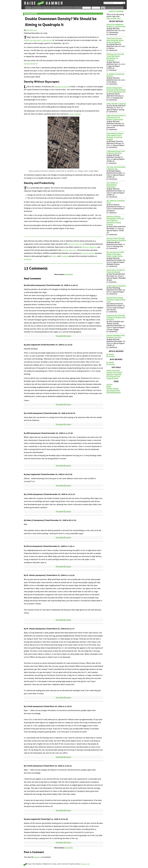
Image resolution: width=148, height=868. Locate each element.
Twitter (54, 256)
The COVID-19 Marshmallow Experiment (112, 185)
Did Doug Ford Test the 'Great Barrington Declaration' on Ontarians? (115, 57)
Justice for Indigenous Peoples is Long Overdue (116, 25)
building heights (30, 64)
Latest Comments (113, 370)
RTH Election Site (113, 376)
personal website (88, 253)
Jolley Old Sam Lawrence (116, 104)
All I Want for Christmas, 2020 (116, 202)
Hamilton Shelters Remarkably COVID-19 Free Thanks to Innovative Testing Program (115, 220)
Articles (109, 385)
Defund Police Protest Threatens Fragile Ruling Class (116, 300)
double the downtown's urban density (38, 40)
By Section (111, 356)
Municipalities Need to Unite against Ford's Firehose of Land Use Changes (115, 136)
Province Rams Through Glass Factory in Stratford (116, 239)
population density (62, 87)
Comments (56, 8)
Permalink (60, 336)
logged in (37, 857)
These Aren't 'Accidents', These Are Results (116, 271)
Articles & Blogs (113, 389)
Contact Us (86, 864)
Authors (46, 8)
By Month (110, 354)
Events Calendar (116, 11)
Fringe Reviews (112, 378)
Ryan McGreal (31, 30)
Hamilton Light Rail (75, 244)
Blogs (109, 387)
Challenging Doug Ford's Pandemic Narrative (116, 152)
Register (78, 8)
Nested (67, 274)
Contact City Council (114, 372)
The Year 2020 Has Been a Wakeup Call (116, 168)
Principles (37, 8)
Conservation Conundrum (116, 286)
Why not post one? (114, 18)
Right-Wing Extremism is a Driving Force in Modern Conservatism (116, 117)
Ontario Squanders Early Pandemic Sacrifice (116, 336)
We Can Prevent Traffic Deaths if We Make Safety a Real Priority (115, 254)
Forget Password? (115, 8)
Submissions (67, 8)
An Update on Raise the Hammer (115, 75)
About (28, 8)
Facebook (64, 256)
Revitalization (30, 14)
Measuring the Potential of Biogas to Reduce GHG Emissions (116, 318)
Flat (72, 274)
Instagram (28, 259)
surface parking (75, 114)
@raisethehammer (114, 393)
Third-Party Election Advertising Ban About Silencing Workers (115, 40)
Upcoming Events (113, 391)
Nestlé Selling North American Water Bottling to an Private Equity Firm (116, 90)
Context (68, 336)
